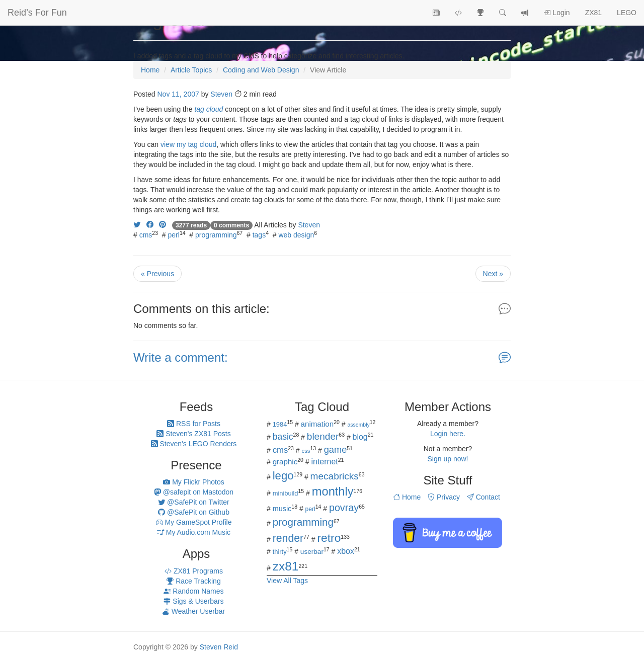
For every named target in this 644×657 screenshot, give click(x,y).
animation (317, 424)
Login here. (448, 434)
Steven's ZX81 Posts (193, 434)
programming (216, 235)
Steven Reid (219, 647)
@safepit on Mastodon (194, 492)
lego (283, 476)
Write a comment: (181, 357)
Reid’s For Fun (37, 13)
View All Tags (287, 581)
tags (259, 235)
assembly (358, 425)
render (288, 538)
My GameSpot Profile (194, 522)
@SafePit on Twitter (194, 502)
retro (329, 538)
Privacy (444, 497)
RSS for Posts (194, 424)
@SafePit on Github (194, 512)
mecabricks (335, 476)
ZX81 (593, 13)
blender (323, 436)
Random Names (193, 591)
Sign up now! (448, 459)
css (306, 451)
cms (146, 235)
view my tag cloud (188, 144)
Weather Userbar (194, 611)
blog (360, 437)
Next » (493, 274)
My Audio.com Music (194, 532)
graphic (285, 462)
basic (283, 437)
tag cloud (209, 109)
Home (407, 497)
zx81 (286, 566)
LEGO (627, 13)
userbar (312, 552)
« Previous (157, 274)
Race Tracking (193, 581)
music (282, 509)
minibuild (286, 493)
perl (174, 235)
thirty (280, 552)
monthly (333, 491)
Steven (221, 94)
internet (325, 462)
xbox (346, 551)
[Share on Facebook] (150, 225)
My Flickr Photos (193, 482)
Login (556, 13)
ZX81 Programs (194, 571)
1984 (280, 424)
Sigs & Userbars (193, 601)
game (336, 450)
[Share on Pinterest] (163, 225)
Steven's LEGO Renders (194, 444)
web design (296, 235)
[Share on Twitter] (137, 225)
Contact (484, 497)
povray (344, 508)
